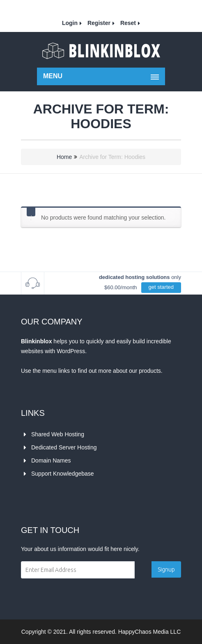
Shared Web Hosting (58, 434)
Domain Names (51, 460)
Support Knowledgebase (63, 474)
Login (70, 23)
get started (161, 287)
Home (64, 157)
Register (99, 23)
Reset (128, 23)
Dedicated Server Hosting (64, 447)
